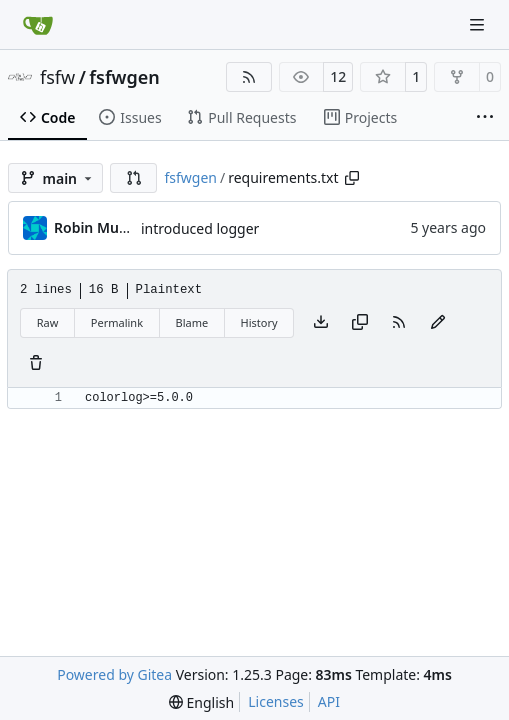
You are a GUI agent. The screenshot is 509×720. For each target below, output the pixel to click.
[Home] (38, 25)
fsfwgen (124, 77)
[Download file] (321, 323)
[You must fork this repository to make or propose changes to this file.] (438, 323)
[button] (134, 178)
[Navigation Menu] (479, 24)
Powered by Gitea (114, 674)
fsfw (57, 77)
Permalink (117, 322)
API (329, 701)
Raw (48, 322)
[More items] (485, 118)
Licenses (276, 701)
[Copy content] (360, 323)
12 (338, 76)
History (259, 322)
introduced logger (200, 228)
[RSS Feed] (249, 77)
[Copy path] (352, 178)
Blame (191, 322)
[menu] (201, 702)
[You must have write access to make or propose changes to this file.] (36, 364)
